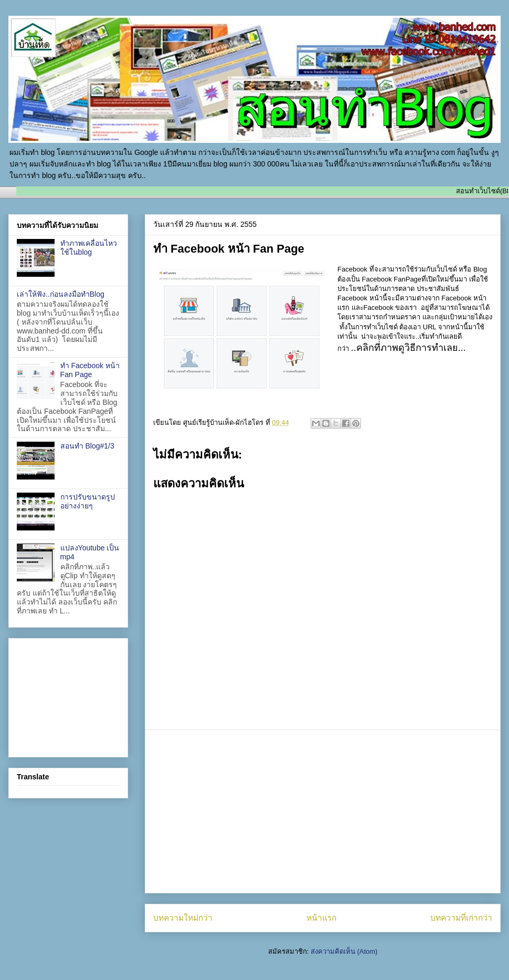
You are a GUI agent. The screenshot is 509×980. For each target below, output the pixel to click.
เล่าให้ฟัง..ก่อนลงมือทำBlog (61, 294)
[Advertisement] (323, 811)
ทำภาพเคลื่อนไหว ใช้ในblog (89, 248)
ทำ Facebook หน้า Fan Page (90, 370)
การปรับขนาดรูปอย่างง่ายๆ (88, 501)
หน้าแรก (321, 918)
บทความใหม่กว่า (183, 918)
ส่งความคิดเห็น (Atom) (344, 951)
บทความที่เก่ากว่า (461, 918)
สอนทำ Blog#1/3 (87, 446)
